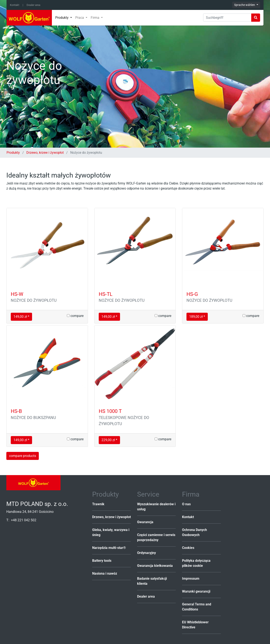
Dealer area (33, 5)
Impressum (191, 579)
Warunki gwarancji (196, 591)
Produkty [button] (62, 18)
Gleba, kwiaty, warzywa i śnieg (111, 532)
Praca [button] (80, 18)
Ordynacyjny (146, 553)
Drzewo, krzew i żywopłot (45, 153)
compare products (23, 456)
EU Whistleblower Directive (195, 625)
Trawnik (98, 504)
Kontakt (15, 5)
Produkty (14, 153)
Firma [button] (95, 18)
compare (75, 316)
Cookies (188, 548)
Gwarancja (145, 522)
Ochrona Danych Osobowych (194, 532)
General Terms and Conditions (197, 607)
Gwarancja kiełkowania (155, 566)
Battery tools (102, 561)
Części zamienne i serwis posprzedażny (156, 537)
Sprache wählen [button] (245, 5)
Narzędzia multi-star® (109, 548)
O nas (186, 504)
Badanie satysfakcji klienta (152, 581)
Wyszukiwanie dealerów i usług (156, 507)
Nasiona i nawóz (105, 573)
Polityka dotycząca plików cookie (196, 563)
